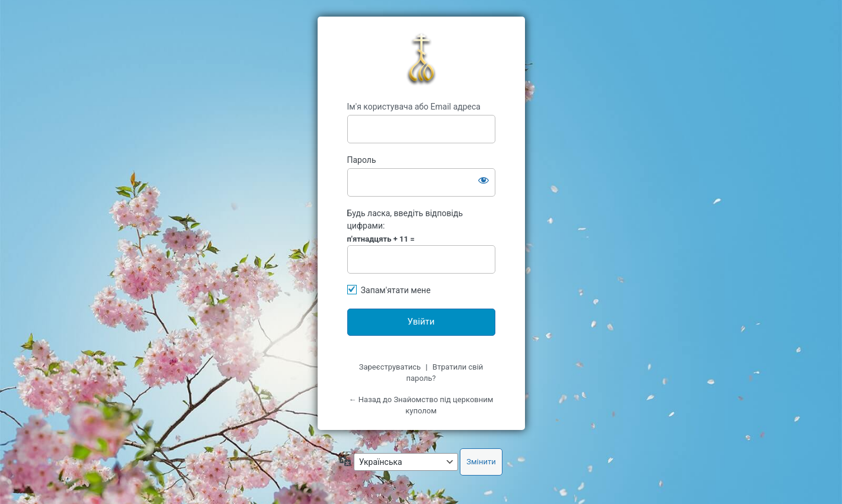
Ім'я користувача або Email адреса (414, 107)
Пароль (362, 160)
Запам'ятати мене (396, 290)
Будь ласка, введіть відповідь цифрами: (405, 219)
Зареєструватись (390, 367)
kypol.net (421, 59)
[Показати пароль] (484, 180)
